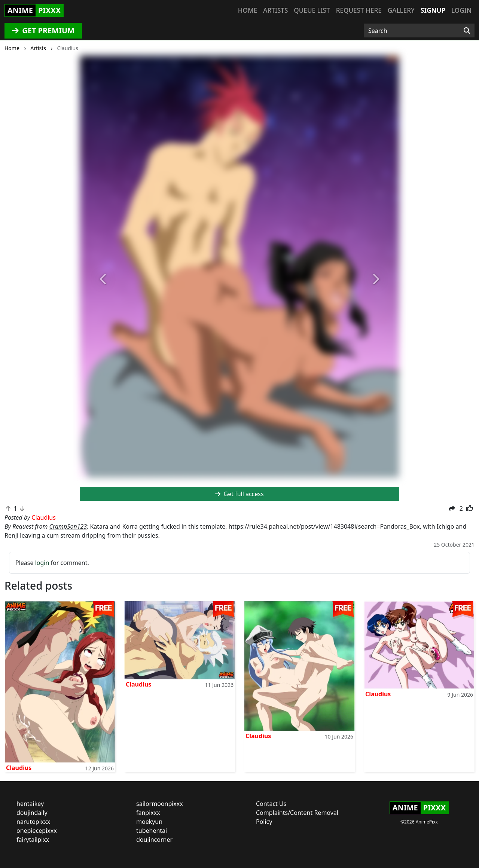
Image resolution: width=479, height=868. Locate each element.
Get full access (239, 494)
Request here (359, 10)
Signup (433, 10)
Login (461, 10)
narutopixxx (33, 822)
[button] (104, 280)
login (42, 563)
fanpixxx (148, 813)
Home (248, 10)
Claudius (19, 768)
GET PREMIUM (43, 30)
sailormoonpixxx (160, 804)
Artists (275, 10)
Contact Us (271, 804)
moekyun (149, 822)
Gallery (401, 10)
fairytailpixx (33, 840)
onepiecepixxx (37, 831)
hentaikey (30, 804)
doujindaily (32, 813)
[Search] (467, 31)
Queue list (312, 10)
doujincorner (154, 840)
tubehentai (152, 831)
